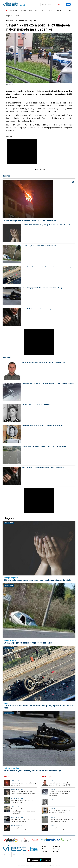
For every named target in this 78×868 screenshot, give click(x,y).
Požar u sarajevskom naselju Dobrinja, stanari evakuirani (30, 220)
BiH (30, 11)
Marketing (57, 846)
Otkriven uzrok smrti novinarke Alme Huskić (36, 404)
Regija (37, 11)
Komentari (68, 11)
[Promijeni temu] (68, 4)
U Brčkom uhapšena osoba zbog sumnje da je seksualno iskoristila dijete (46, 225)
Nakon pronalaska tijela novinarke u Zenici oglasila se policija (42, 426)
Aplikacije (57, 849)
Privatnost (44, 851)
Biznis (17, 16)
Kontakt (56, 851)
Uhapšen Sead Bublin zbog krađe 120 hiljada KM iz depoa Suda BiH (44, 447)
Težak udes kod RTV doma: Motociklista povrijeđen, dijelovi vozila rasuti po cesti (49, 267)
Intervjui (59, 11)
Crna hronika (9, 523)
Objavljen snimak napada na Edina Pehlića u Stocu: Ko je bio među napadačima (48, 383)
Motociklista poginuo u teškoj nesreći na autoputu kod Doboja (42, 288)
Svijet (44, 11)
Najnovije (23, 11)
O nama (43, 846)
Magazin (9, 16)
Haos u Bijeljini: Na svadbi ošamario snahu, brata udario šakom (43, 309)
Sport (51, 11)
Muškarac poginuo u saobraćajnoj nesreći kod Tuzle (39, 246)
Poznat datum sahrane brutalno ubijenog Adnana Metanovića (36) (44, 362)
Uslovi (43, 849)
